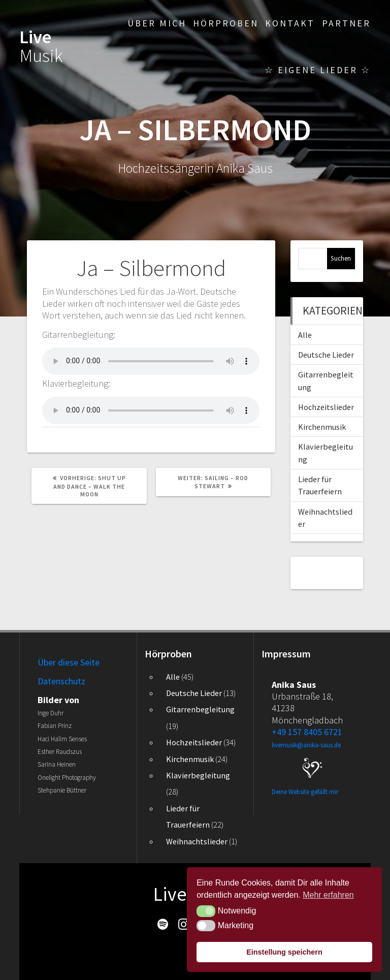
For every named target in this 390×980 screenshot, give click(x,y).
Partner (346, 23)
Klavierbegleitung (198, 775)
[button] (206, 911)
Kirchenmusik (322, 427)
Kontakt (290, 23)
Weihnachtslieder (197, 841)
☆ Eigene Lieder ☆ (318, 70)
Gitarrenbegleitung (200, 709)
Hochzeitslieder (326, 407)
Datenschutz (61, 681)
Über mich (157, 23)
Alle (305, 335)
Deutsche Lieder (326, 355)
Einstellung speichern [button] (284, 952)
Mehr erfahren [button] (328, 895)
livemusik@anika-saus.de (306, 745)
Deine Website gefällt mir (305, 792)
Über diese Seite (69, 662)
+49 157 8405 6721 (307, 732)
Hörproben (226, 23)
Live (41, 46)
